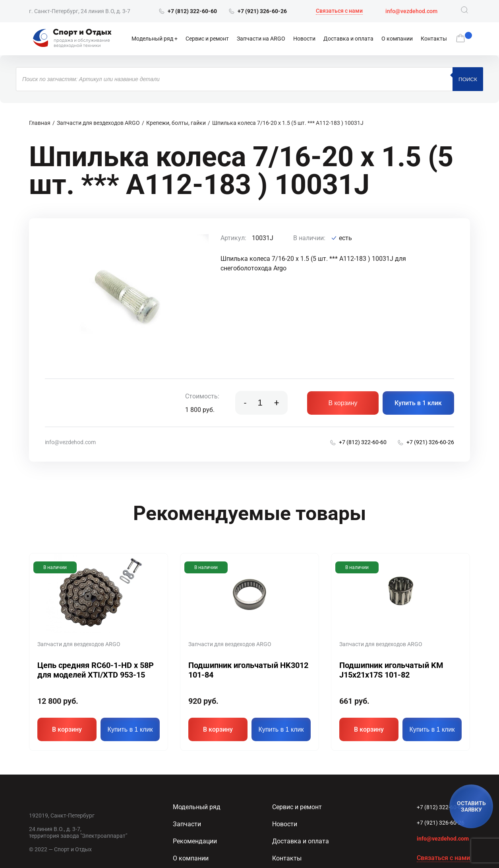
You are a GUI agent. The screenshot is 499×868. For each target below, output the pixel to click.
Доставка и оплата (348, 39)
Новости (304, 39)
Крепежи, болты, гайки (176, 123)
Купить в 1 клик (418, 403)
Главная (40, 123)
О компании (397, 39)
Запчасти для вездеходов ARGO (98, 123)
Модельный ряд (152, 39)
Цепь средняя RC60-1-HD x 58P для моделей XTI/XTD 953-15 (96, 670)
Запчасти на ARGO (261, 39)
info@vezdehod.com (411, 11)
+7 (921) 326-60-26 (441, 822)
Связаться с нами (339, 11)
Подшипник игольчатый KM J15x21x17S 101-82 (391, 670)
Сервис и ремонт (207, 39)
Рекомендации (195, 840)
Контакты (434, 39)
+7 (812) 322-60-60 (441, 806)
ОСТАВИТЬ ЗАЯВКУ (471, 806)
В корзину (343, 403)
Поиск (468, 79)
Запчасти (187, 823)
